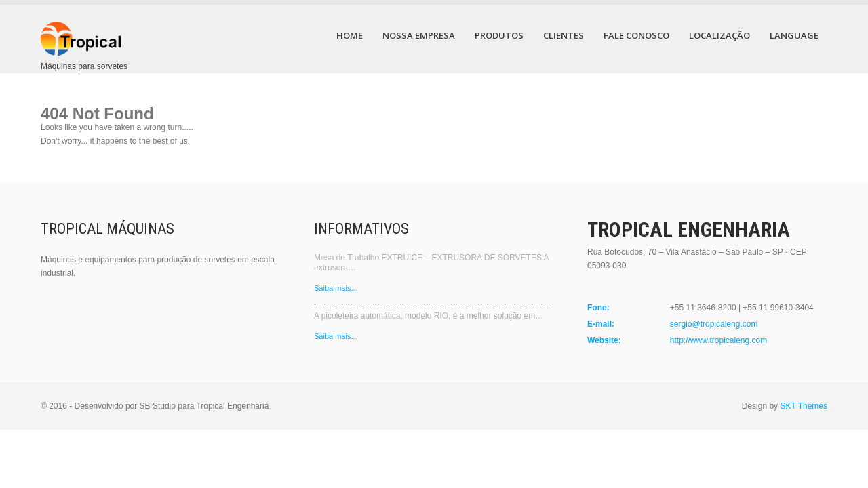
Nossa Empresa (419, 35)
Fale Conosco (636, 35)
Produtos (499, 35)
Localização (719, 35)
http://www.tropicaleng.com (718, 340)
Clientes (564, 35)
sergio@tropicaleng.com (714, 324)
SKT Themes (804, 406)
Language (794, 35)
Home (350, 35)
